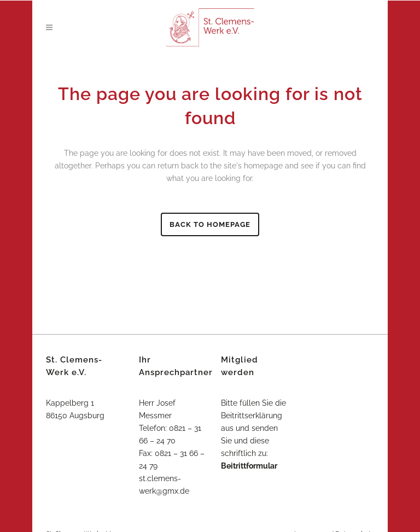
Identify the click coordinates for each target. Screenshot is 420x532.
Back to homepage (210, 224)
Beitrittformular (249, 466)
